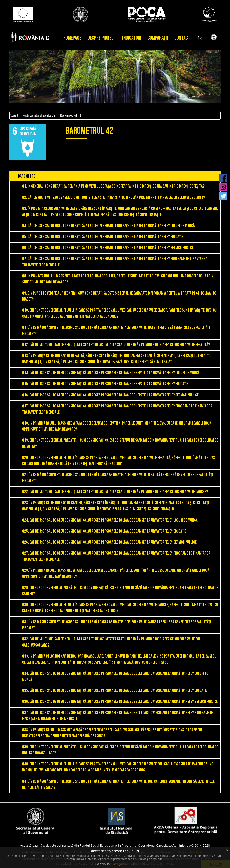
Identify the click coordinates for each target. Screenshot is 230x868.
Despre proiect (102, 38)
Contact (182, 38)
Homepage (72, 38)
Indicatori (132, 38)
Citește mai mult (124, 864)
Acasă (14, 115)
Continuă (102, 864)
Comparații (158, 38)
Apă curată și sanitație (39, 115)
